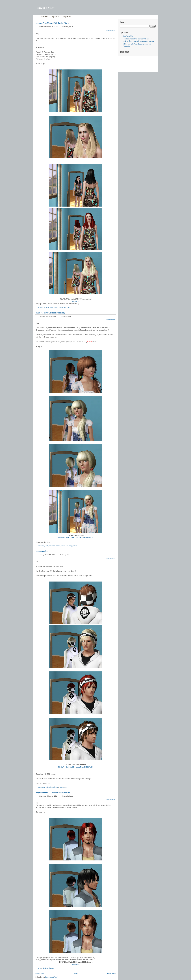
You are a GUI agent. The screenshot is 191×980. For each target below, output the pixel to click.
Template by (67, 17)
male (50, 787)
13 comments (111, 799)
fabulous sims (48, 307)
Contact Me (44, 17)
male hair (55, 787)
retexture (45, 968)
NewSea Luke (42, 551)
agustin (41, 307)
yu (66, 787)
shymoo (51, 968)
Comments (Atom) (52, 977)
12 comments (111, 30)
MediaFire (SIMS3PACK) (85, 767)
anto (47, 546)
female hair (62, 307)
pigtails (75, 546)
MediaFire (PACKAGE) (66, 767)
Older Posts (111, 974)
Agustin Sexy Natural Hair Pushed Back (52, 23)
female (56, 307)
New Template (128, 36)
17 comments (111, 320)
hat (47, 787)
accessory (42, 546)
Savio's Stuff (46, 8)
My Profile (55, 17)
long (68, 307)
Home (36, 17)
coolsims (52, 546)
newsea (62, 787)
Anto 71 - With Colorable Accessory (50, 313)
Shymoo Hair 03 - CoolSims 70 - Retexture (53, 793)
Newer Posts (40, 974)
